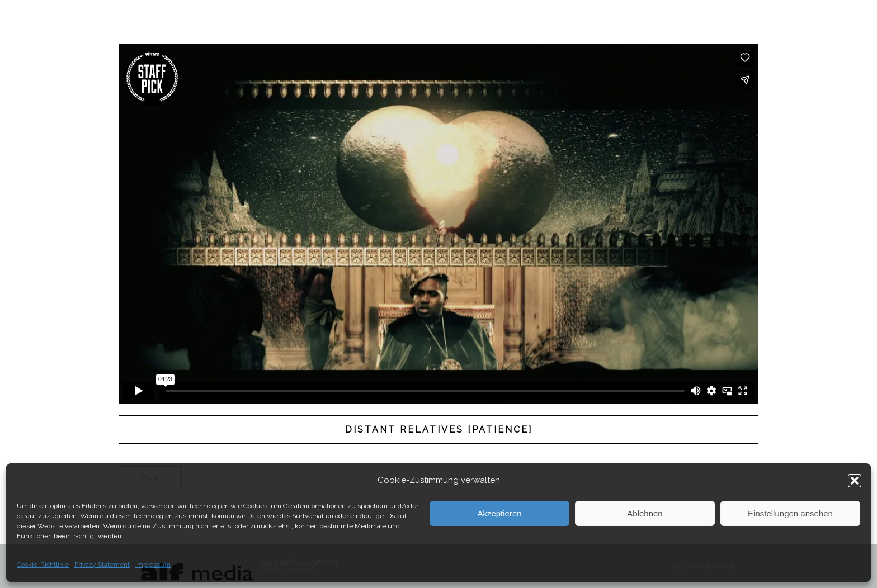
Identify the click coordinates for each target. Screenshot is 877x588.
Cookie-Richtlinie (43, 565)
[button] (855, 481)
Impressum (153, 565)
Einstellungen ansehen (790, 513)
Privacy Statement (102, 565)
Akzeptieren (499, 513)
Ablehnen (645, 513)
